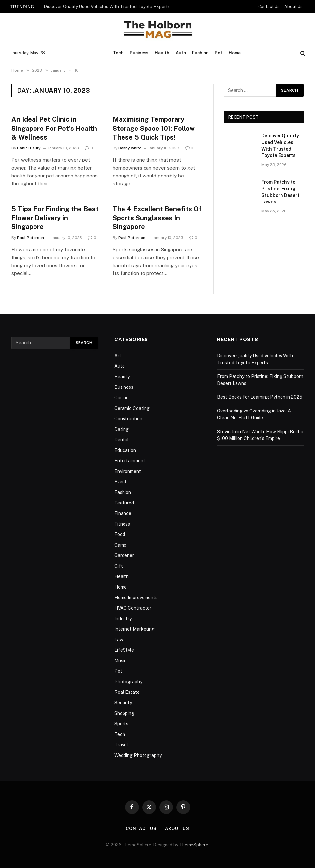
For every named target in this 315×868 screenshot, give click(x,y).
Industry (123, 619)
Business (139, 53)
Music (121, 661)
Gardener (124, 555)
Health (162, 53)
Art (118, 356)
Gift (119, 566)
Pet (219, 53)
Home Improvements (136, 598)
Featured (124, 503)
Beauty (122, 377)
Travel (121, 745)
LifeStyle (124, 650)
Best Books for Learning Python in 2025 (260, 397)
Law (119, 640)
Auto (181, 53)
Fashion (200, 53)
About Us (293, 7)
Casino (122, 398)
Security (123, 703)
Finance (123, 513)
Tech (118, 53)
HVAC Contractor (133, 608)
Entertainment (130, 461)
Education (125, 450)
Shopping (124, 713)
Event (121, 482)
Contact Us (269, 7)
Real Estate (127, 692)
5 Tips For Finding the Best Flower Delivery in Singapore (55, 218)
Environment (128, 471)
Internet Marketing (135, 629)
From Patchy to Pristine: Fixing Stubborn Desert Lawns (280, 192)
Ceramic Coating (132, 408)
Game (120, 545)
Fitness (122, 524)
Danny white (130, 148)
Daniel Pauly (29, 148)
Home (235, 53)
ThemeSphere (194, 845)
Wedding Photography (138, 755)
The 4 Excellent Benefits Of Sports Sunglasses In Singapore (157, 218)
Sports (121, 724)
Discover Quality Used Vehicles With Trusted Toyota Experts (107, 6)
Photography (128, 682)
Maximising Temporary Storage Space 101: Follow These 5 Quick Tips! (154, 128)
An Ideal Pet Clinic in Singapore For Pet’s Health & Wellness (54, 128)
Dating (122, 429)
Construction (128, 419)
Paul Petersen (31, 238)
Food (120, 534)
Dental (122, 440)
